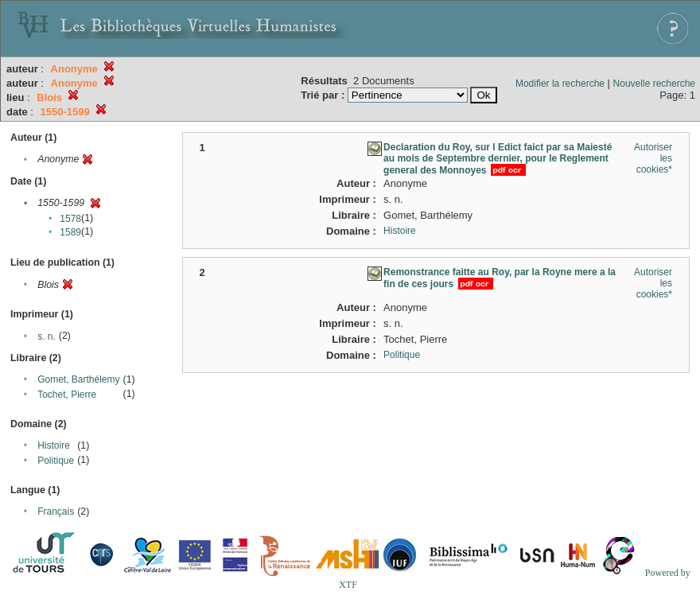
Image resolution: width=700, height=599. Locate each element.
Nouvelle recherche (654, 84)
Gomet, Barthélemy (78, 379)
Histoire (54, 445)
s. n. (47, 336)
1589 (70, 232)
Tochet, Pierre (67, 395)
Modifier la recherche (560, 84)
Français (56, 511)
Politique (56, 461)
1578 (70, 219)
